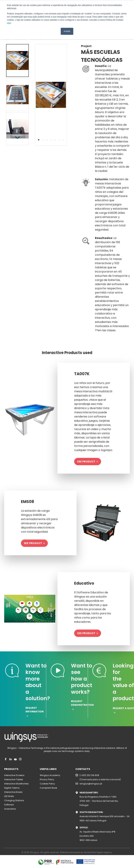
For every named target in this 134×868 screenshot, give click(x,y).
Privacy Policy (47, 779)
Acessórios (10, 809)
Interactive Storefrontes (16, 784)
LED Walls (9, 796)
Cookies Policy (47, 784)
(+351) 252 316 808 (89, 775)
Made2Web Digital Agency (98, 852)
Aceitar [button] (67, 31)
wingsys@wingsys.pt (91, 784)
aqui (9, 23)
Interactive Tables (14, 779)
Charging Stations (14, 800)
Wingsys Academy (50, 775)
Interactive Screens (14, 775)
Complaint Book (48, 788)
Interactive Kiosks (13, 792)
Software (9, 805)
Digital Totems (12, 788)
